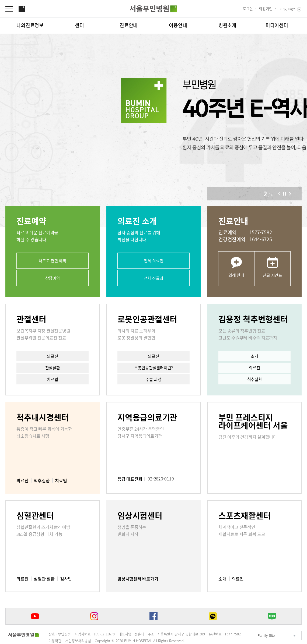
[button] (279, 194)
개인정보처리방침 (78, 641)
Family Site (266, 636)
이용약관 (55, 641)
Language (287, 9)
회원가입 (266, 9)
